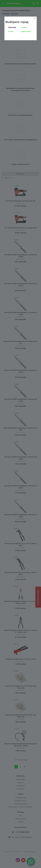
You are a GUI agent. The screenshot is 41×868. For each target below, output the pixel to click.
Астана (11, 31)
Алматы (24, 27)
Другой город (26, 31)
